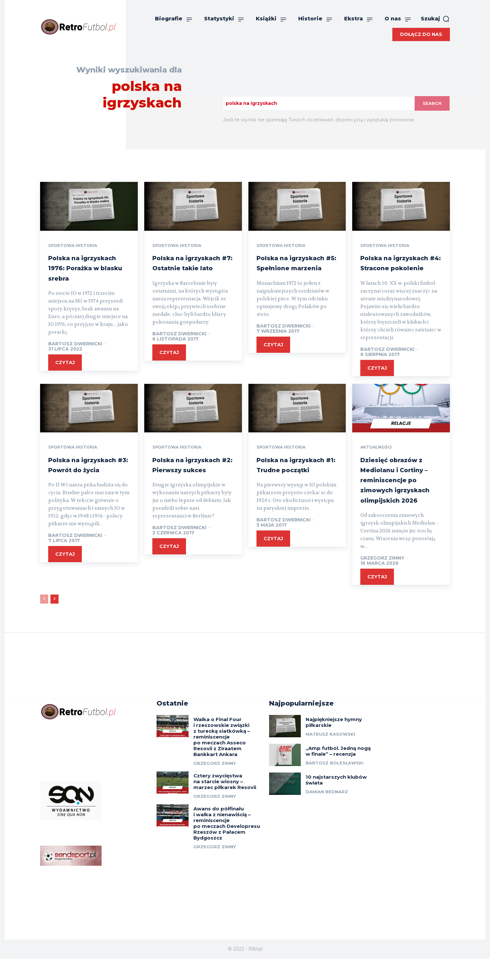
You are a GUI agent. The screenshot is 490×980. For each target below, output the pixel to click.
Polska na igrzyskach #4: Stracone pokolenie (400, 268)
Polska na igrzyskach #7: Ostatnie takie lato (192, 268)
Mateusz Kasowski (330, 756)
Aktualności (378, 458)
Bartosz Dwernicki (75, 354)
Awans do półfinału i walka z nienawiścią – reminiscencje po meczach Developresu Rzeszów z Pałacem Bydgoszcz (227, 845)
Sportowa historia (76, 246)
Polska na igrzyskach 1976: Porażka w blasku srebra (84, 273)
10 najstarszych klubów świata (336, 802)
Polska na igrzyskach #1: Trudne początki (291, 480)
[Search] (431, 103)
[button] (435, 19)
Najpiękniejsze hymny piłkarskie (334, 744)
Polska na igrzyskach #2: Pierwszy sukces (187, 480)
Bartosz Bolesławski (335, 785)
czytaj (65, 373)
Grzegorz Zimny (382, 579)
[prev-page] (44, 620)
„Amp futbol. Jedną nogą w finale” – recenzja (338, 773)
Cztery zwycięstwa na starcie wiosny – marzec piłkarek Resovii (225, 803)
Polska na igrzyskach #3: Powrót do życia (82, 480)
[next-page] (54, 620)
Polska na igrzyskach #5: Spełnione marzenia (287, 273)
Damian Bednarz (327, 814)
